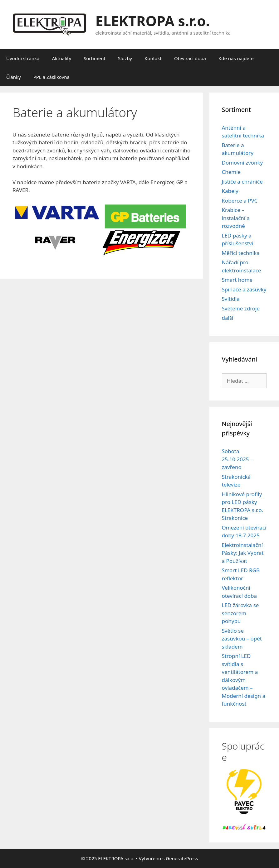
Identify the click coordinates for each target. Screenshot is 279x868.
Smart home (237, 280)
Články (14, 77)
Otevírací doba (190, 58)
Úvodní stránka (23, 58)
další (228, 318)
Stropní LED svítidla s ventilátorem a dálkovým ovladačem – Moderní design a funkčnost (244, 680)
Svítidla (231, 299)
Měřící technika (241, 253)
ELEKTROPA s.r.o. (153, 21)
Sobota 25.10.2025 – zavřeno (237, 459)
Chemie (231, 172)
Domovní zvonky (242, 163)
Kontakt (153, 58)
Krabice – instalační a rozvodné (236, 218)
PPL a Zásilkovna (51, 77)
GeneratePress (182, 858)
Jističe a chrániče (242, 182)
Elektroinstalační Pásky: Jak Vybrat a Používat (243, 553)
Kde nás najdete (236, 58)
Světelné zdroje (241, 308)
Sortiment (95, 58)
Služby (125, 58)
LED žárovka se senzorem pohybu (240, 613)
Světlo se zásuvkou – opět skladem (242, 639)
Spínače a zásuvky (244, 289)
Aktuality (62, 58)
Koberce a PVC (240, 201)
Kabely (230, 191)
